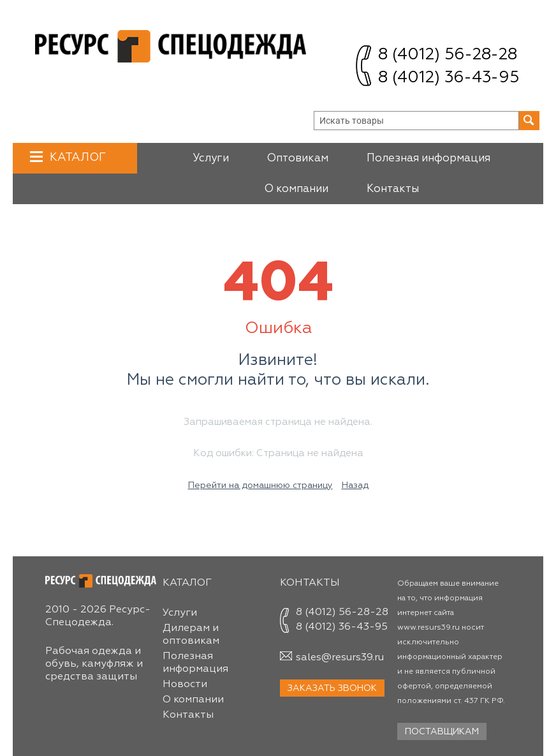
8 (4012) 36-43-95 (449, 78)
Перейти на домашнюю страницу (260, 485)
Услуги (211, 159)
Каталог (76, 157)
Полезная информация (428, 159)
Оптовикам (298, 159)
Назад (355, 485)
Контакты (393, 189)
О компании (296, 189)
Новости (185, 685)
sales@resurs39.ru (340, 658)
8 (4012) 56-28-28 (448, 55)
